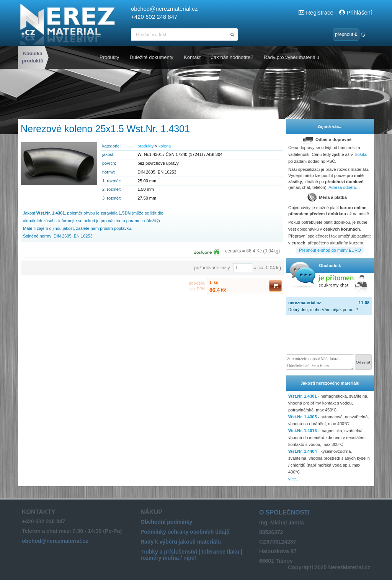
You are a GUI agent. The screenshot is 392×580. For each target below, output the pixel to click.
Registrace (320, 12)
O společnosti (284, 512)
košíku (361, 154)
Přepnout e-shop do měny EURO (330, 250)
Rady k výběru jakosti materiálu (181, 542)
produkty (145, 146)
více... (294, 479)
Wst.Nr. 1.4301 (303, 396)
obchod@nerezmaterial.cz (164, 9)
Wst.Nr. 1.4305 (303, 417)
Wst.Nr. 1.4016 (303, 431)
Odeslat (363, 362)
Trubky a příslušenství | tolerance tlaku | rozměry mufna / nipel (191, 555)
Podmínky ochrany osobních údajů (185, 532)
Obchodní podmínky (166, 522)
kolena (165, 146)
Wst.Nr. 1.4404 (303, 451)
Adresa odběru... (344, 187)
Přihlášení (355, 12)
